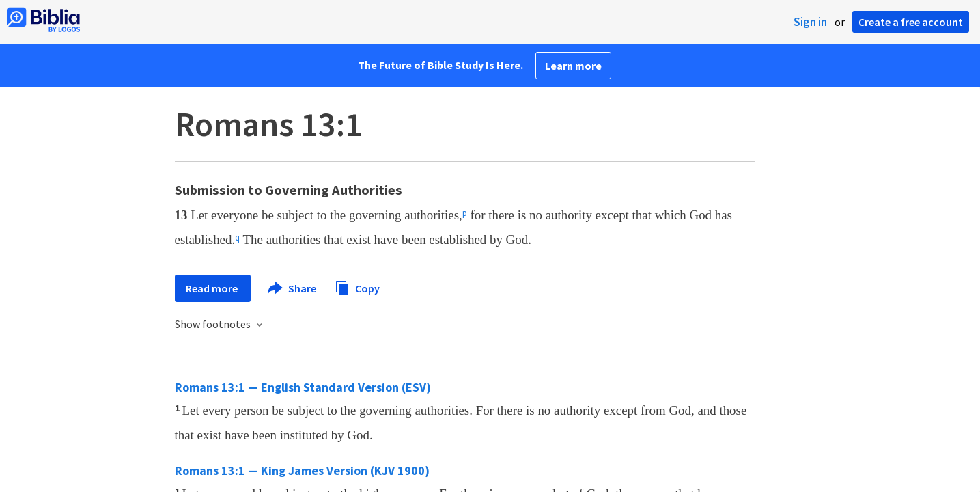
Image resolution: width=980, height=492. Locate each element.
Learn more (573, 66)
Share (293, 288)
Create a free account (911, 22)
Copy (357, 287)
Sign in (810, 22)
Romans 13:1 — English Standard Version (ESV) (303, 387)
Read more (213, 288)
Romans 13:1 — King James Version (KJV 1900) (302, 470)
